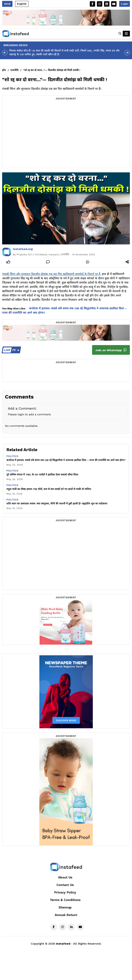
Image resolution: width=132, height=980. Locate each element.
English (22, 4)
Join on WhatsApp (111, 350)
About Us (65, 877)
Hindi (7, 4)
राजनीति (15, 70)
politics (12, 456)
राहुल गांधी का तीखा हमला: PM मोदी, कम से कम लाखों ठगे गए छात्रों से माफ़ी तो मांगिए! (49, 489)
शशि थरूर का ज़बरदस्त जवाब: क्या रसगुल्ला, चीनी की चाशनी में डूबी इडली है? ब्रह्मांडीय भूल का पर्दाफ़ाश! (57, 503)
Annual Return (66, 915)
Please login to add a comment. (30, 414)
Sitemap (65, 907)
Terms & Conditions (65, 900)
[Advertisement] (33, 134)
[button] (120, 34)
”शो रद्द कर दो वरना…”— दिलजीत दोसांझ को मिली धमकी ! (52, 70)
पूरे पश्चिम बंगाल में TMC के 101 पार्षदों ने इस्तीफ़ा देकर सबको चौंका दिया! (42, 475)
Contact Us (65, 885)
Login (125, 4)
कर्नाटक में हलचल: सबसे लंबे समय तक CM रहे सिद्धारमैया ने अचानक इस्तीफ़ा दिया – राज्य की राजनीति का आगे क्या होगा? (66, 460)
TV (11, 350)
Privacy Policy (65, 892)
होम (4, 70)
